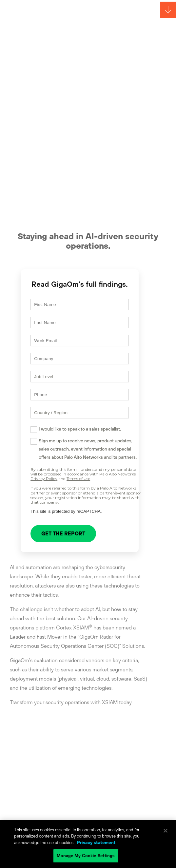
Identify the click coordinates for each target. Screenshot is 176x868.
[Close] (166, 831)
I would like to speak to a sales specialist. (80, 429)
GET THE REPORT (63, 533)
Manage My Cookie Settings (86, 856)
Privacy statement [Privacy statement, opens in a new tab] (96, 843)
